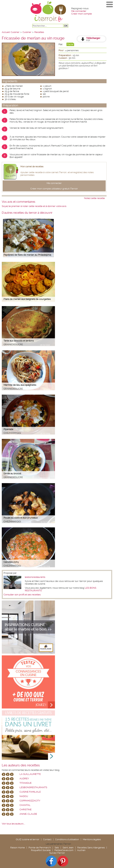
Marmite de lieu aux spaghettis (20, 385)
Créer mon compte (82, 14)
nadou (24, 796)
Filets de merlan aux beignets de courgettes (27, 299)
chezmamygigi (12, 433)
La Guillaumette (30, 774)
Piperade (8, 429)
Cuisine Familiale (30, 792)
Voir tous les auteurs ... (13, 824)
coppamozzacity (30, 801)
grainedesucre (13, 344)
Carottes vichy (11, 562)
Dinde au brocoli (12, 473)
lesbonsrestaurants (35, 577)
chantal (25, 805)
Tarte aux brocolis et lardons (19, 341)
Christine (26, 809)
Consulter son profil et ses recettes (22, 595)
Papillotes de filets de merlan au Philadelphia (27, 255)
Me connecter (79, 11)
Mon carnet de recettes (32, 167)
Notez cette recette (94, 198)
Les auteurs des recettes (21, 765)
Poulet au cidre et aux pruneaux (21, 518)
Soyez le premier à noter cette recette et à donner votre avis (34, 206)
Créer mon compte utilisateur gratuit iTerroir (54, 189)
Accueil (6, 32)
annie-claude (28, 814)
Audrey (24, 779)
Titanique (26, 783)
